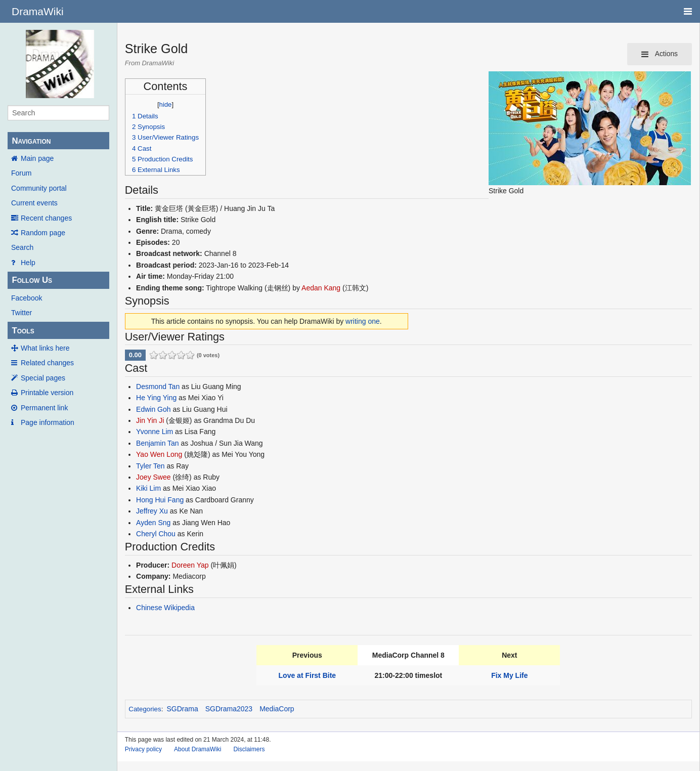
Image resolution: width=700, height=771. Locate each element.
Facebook (27, 298)
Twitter (21, 313)
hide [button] (166, 104)
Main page (37, 158)
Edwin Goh (153, 409)
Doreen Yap (190, 565)
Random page (43, 233)
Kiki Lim (148, 488)
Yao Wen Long (159, 454)
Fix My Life (509, 675)
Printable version (47, 393)
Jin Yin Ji (150, 420)
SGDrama (183, 709)
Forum (21, 173)
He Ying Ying (156, 398)
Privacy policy (143, 749)
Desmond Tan (158, 387)
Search (22, 247)
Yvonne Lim (155, 432)
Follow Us (32, 280)
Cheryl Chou (156, 534)
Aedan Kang (321, 288)
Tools (23, 331)
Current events (34, 203)
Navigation (31, 141)
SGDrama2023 (229, 709)
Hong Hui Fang (160, 500)
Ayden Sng (153, 523)
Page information (48, 422)
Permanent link (44, 408)
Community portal (39, 188)
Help (28, 263)
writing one (363, 321)
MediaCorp (277, 709)
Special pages (43, 378)
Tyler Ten (150, 466)
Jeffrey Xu (152, 511)
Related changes (47, 363)
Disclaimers (249, 749)
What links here (45, 348)
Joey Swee (153, 477)
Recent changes (46, 218)
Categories (145, 709)
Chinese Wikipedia (165, 608)
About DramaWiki (198, 749)
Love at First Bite (308, 675)
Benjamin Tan (158, 443)
